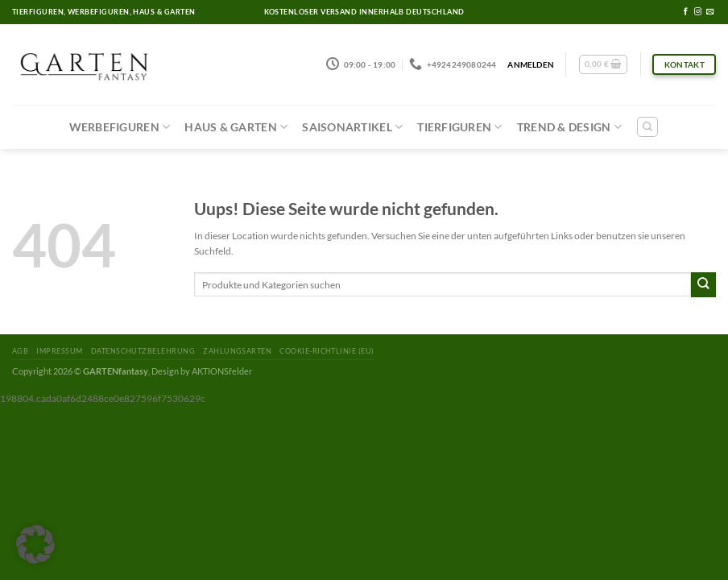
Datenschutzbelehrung (143, 351)
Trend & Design (569, 127)
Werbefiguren (120, 127)
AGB (20, 351)
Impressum (59, 351)
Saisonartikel (352, 127)
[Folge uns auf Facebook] (686, 12)
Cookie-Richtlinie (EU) (327, 351)
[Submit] (703, 285)
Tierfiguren (459, 127)
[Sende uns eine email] (710, 12)
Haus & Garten (236, 127)
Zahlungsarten (237, 351)
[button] (35, 545)
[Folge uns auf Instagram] (698, 12)
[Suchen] (647, 127)
